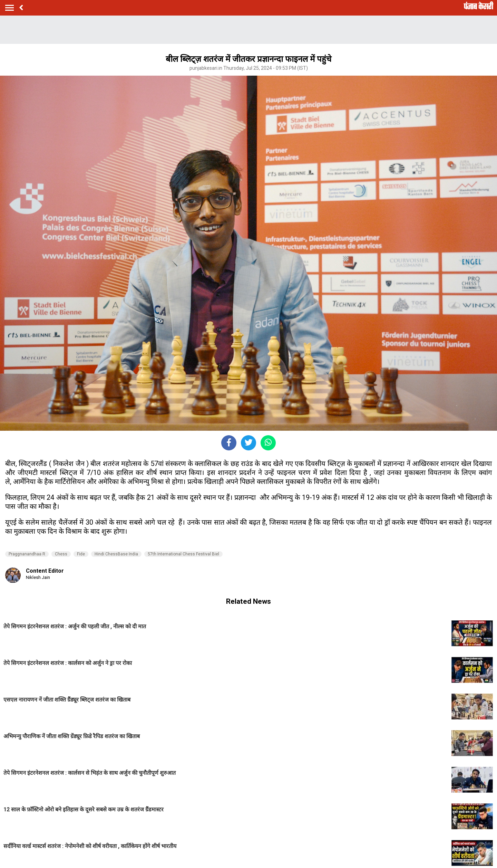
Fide (81, 554)
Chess (61, 554)
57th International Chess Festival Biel (183, 554)
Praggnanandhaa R (27, 554)
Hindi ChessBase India (116, 554)
